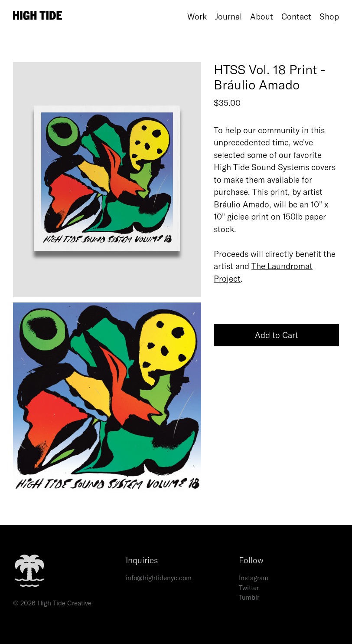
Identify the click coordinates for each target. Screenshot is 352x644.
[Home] (98, 16)
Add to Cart (277, 335)
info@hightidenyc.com (159, 578)
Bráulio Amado (241, 204)
